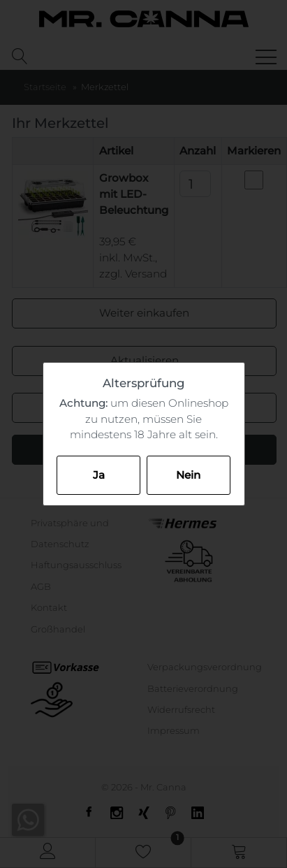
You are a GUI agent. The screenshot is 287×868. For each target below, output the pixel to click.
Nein (188, 475)
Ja (99, 475)
